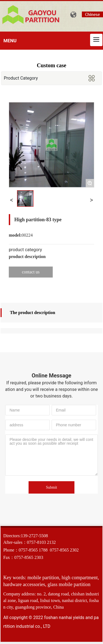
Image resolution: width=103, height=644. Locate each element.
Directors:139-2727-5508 (26, 536)
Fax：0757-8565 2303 (23, 557)
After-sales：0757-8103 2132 (30, 542)
